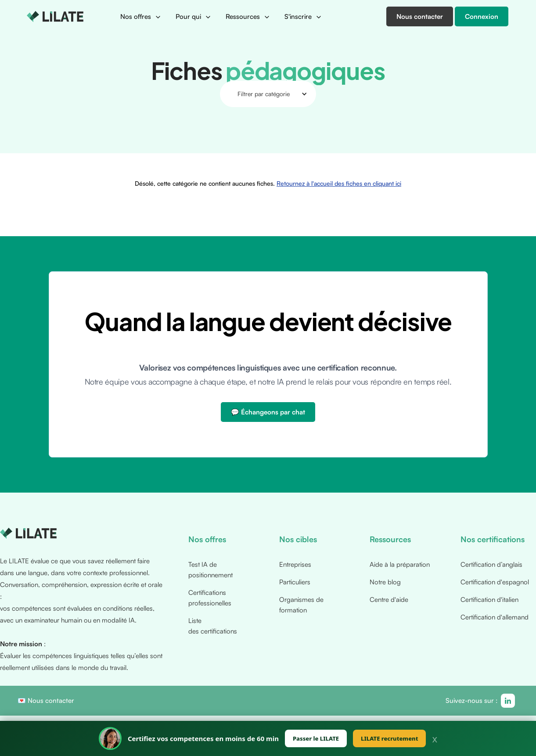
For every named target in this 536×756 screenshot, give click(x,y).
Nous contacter (51, 700)
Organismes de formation (301, 605)
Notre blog (385, 582)
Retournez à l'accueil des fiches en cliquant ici (337, 135)
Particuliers (295, 582)
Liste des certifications (213, 626)
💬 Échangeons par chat (268, 412)
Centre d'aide (389, 599)
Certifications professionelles (210, 598)
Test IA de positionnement (210, 570)
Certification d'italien (489, 599)
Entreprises (295, 564)
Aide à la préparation (400, 564)
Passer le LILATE (316, 738)
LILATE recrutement (389, 738)
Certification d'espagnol (495, 582)
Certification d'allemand (495, 617)
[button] (141, 17)
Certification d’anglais (491, 564)
